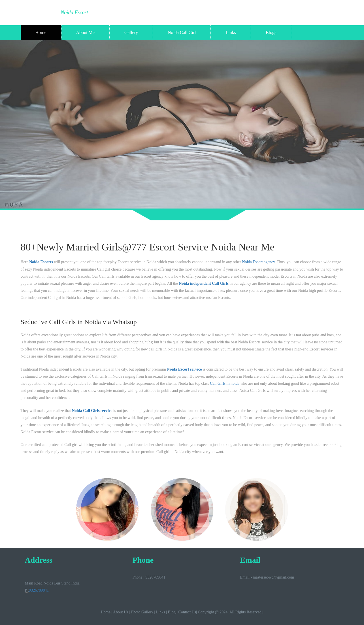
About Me (85, 32)
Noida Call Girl (182, 32)
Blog (172, 612)
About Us (121, 612)
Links (231, 32)
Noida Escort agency (258, 262)
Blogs (271, 32)
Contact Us (187, 612)
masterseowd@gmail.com (273, 577)
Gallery (131, 32)
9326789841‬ (39, 590)
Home (41, 32)
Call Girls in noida (225, 383)
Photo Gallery (142, 612)
